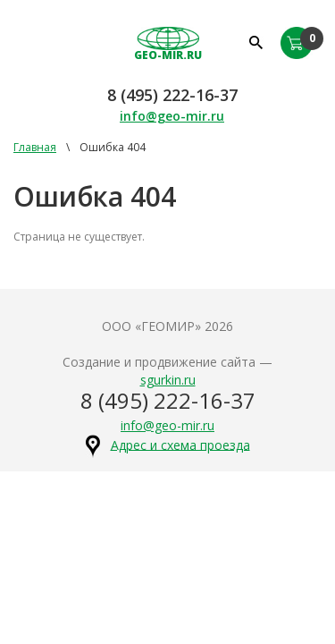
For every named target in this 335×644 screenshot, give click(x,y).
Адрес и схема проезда (180, 444)
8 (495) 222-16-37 (172, 95)
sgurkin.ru (168, 380)
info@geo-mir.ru (172, 116)
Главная (35, 147)
